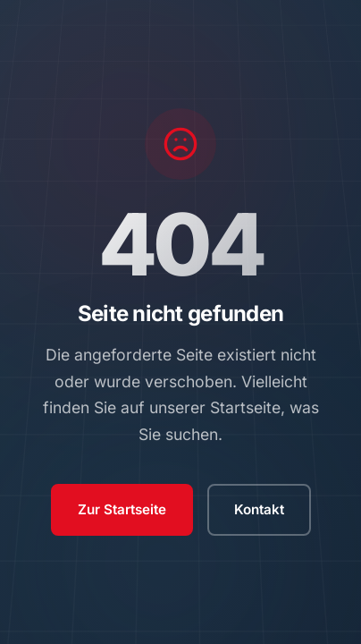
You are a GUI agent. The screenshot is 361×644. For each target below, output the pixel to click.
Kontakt (259, 509)
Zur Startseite (122, 509)
